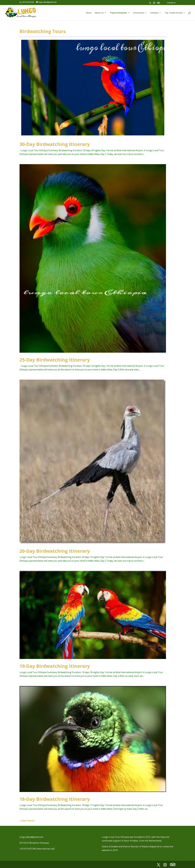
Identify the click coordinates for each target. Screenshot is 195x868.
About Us (99, 13)
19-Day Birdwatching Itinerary (55, 666)
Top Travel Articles (174, 13)
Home (89, 13)
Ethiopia (154, 13)
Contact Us (171, 3)
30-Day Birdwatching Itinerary (55, 144)
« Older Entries (27, 821)
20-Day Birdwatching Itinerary (55, 551)
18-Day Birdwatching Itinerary (55, 799)
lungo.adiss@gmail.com (31, 837)
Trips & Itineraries (118, 13)
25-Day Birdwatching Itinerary (55, 360)
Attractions (139, 13)
